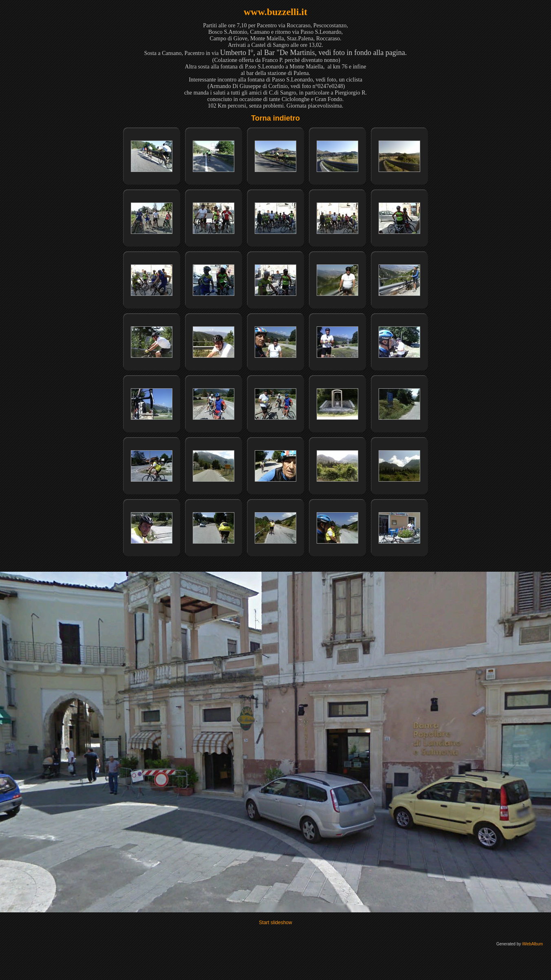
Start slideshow (275, 923)
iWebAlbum (532, 944)
